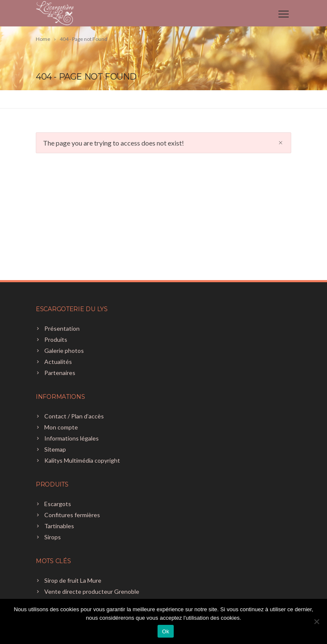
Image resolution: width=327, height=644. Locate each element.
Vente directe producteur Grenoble (92, 591)
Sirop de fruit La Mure (73, 580)
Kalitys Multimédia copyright (82, 460)
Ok (165, 631)
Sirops (53, 537)
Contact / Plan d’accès (74, 416)
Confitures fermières (72, 515)
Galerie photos (64, 351)
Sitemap (55, 449)
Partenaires (60, 373)
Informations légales (72, 438)
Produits (56, 339)
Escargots (58, 504)
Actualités (58, 362)
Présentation (62, 328)
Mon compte (61, 427)
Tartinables (59, 526)
